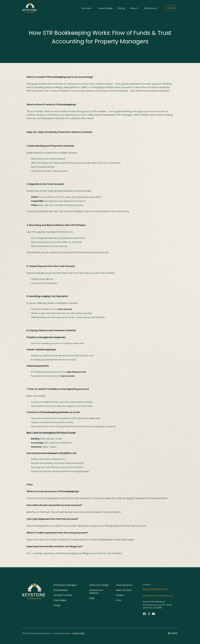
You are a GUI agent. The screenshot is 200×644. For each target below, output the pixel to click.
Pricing (121, 8)
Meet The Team (124, 590)
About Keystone (124, 585)
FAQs (119, 600)
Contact (171, 8)
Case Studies (105, 8)
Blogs (92, 598)
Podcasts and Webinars (96, 592)
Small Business (61, 590)
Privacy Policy (79, 633)
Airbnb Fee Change (99, 585)
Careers (120, 595)
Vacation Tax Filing (63, 595)
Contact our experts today (155, 589)
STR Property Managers (65, 585)
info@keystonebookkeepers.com (158, 596)
